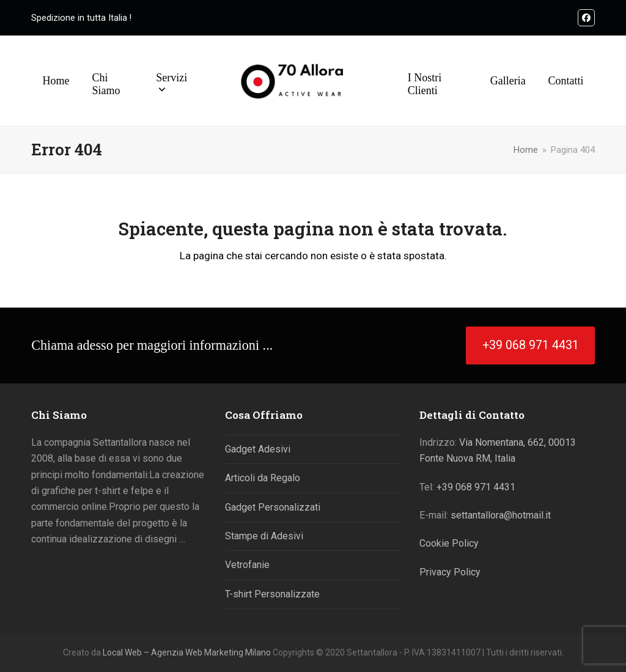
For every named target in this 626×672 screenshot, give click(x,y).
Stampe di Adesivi (264, 536)
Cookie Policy (449, 543)
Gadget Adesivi (258, 449)
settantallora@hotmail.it (501, 515)
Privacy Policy (450, 572)
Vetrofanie (247, 565)
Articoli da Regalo (263, 478)
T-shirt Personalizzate (272, 594)
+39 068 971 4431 (476, 487)
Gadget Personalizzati (273, 507)
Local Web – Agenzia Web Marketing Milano (188, 652)
